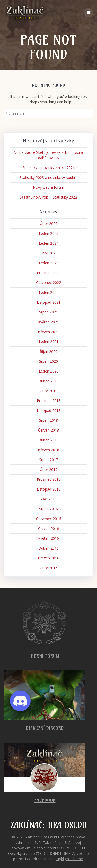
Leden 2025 (49, 233)
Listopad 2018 (49, 410)
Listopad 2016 (49, 489)
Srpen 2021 (48, 312)
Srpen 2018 (48, 420)
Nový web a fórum (48, 187)
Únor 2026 (49, 224)
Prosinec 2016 (49, 479)
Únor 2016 (49, 568)
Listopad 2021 (49, 302)
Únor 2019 (49, 391)
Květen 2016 (48, 538)
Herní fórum (45, 656)
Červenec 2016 (49, 519)
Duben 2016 (48, 548)
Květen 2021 (48, 322)
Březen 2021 (48, 332)
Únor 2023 (49, 253)
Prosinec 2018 (49, 401)
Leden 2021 (49, 342)
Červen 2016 (48, 528)
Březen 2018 (48, 450)
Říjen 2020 (49, 351)
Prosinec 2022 (49, 273)
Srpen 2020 (48, 361)
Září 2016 (49, 499)
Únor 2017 (49, 469)
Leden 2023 (49, 263)
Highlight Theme (69, 859)
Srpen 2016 (48, 509)
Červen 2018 (48, 430)
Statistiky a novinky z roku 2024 (48, 168)
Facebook (45, 800)
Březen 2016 (48, 558)
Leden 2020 (49, 371)
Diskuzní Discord (45, 728)
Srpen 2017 (48, 460)
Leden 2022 (49, 292)
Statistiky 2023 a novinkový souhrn (49, 177)
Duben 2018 (48, 440)
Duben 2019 (48, 381)
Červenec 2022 (49, 283)
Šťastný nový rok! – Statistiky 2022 (48, 197)
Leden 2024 (49, 243)
